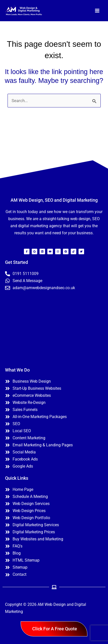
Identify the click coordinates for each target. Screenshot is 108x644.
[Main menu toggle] (97, 11)
